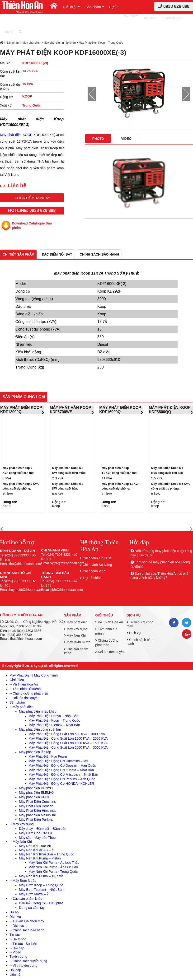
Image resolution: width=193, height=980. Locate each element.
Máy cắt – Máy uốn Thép (37, 838)
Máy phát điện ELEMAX (37, 793)
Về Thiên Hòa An (109, 622)
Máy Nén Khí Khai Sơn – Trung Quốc (47, 854)
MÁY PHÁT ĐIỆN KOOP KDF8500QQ (170, 410)
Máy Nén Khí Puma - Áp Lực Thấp (54, 863)
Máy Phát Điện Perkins (36, 820)
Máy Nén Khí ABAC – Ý (36, 850)
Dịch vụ (131, 16)
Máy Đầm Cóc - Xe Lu (35, 833)
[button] (2, 529)
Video (126, 139)
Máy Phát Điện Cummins (37, 802)
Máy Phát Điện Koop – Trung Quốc (101, 43)
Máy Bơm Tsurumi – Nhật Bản (41, 890)
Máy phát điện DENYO (36, 788)
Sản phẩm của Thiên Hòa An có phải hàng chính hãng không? (160, 576)
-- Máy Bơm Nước (23, 881)
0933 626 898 (174, 6)
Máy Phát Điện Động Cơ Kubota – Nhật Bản (61, 770)
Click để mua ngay (32, 198)
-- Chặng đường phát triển (29, 693)
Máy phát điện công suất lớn (40, 729)
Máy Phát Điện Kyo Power (48, 756)
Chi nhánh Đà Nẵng (97, 565)
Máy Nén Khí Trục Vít (35, 846)
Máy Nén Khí (75, 635)
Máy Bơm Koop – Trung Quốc (41, 885)
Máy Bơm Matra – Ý (34, 894)
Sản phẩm (95, 7)
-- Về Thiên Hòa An (24, 684)
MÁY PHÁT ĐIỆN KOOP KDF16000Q (120, 410)
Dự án (114, 7)
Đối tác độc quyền (110, 652)
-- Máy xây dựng (22, 824)
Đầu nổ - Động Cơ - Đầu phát (41, 903)
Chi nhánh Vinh (94, 571)
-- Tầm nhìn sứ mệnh (25, 689)
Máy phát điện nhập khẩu (60, 43)
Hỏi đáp (15, 970)
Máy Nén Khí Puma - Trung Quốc (53, 872)
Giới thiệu (72, 7)
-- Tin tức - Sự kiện (23, 944)
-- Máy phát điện (21, 707)
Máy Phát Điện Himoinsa (37, 811)
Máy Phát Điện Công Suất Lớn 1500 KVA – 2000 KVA (68, 738)
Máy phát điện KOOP (16, 135)
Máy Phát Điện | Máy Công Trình (34, 675)
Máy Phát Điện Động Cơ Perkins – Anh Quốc (62, 779)
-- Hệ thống (18, 939)
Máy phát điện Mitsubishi (37, 815)
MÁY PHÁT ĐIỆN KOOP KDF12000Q (21, 410)
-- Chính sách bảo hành (27, 930)
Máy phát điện (32, 43)
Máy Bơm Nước (77, 642)
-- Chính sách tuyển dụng (28, 961)
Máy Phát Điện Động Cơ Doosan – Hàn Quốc (62, 765)
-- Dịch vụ (17, 926)
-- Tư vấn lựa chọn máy (27, 921)
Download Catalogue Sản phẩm (32, 226)
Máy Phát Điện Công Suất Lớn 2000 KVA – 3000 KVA (68, 747)
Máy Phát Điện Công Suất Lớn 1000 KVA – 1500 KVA (68, 743)
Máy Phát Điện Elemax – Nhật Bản (54, 725)
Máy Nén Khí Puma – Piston (40, 858)
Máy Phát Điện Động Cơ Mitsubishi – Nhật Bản (63, 775)
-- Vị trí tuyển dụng (23, 966)
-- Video (15, 952)
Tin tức (150, 18)
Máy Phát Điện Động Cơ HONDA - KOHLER (61, 784)
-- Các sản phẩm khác (26, 899)
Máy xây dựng (76, 629)
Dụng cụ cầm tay (32, 908)
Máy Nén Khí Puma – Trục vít (41, 876)
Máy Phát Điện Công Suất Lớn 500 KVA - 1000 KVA (67, 734)
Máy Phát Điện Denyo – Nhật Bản (54, 716)
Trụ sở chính (92, 578)
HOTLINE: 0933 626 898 (32, 210)
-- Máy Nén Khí (21, 842)
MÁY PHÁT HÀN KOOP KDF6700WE (71, 410)
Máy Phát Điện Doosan (36, 806)
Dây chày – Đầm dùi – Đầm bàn (43, 829)
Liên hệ (8, 32)
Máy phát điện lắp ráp (35, 752)
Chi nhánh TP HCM (97, 558)
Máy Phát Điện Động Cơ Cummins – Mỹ (58, 761)
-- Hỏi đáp (17, 948)
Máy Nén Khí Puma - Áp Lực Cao (53, 867)
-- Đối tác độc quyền (24, 698)
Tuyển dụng (172, 18)
